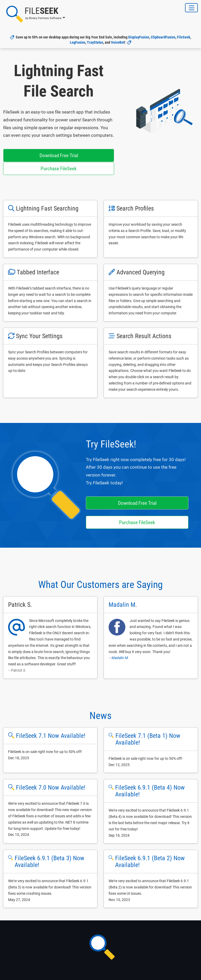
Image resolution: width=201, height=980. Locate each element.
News (100, 716)
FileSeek (184, 37)
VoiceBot (118, 42)
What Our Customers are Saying (100, 585)
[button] (34, 14)
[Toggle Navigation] (191, 8)
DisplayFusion (139, 37)
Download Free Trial (59, 155)
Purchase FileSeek (59, 169)
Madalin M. (120, 658)
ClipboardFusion (163, 37)
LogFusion (78, 42)
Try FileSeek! (111, 444)
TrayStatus (95, 42)
